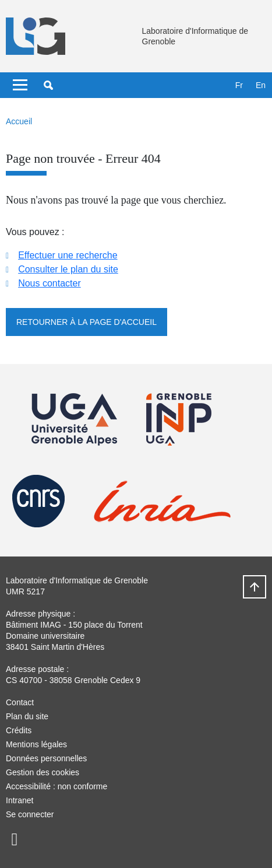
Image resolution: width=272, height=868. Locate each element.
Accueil (19, 121)
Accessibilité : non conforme (56, 786)
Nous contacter (50, 283)
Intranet (20, 800)
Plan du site (27, 716)
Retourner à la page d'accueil (86, 322)
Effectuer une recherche (68, 255)
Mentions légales (36, 744)
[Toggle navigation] (20, 85)
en (261, 85)
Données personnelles (46, 758)
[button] (48, 85)
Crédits (19, 730)
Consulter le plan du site (68, 269)
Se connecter (30, 814)
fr (239, 85)
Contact (20, 702)
